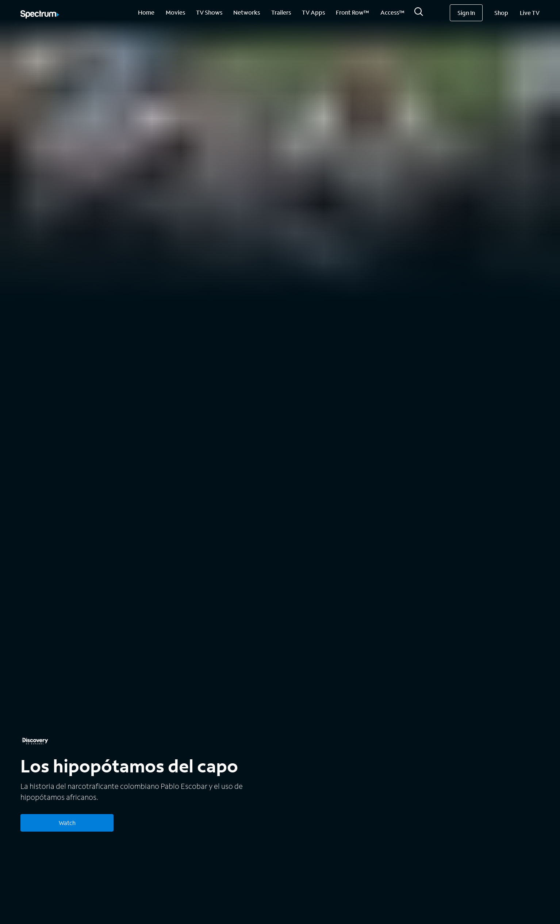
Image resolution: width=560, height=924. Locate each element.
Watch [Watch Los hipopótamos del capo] (67, 823)
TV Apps (313, 12)
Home (146, 12)
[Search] (419, 14)
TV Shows (209, 12)
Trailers (281, 12)
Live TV (530, 13)
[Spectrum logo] (40, 15)
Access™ (392, 12)
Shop (501, 13)
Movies (175, 12)
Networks (247, 12)
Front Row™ (352, 12)
